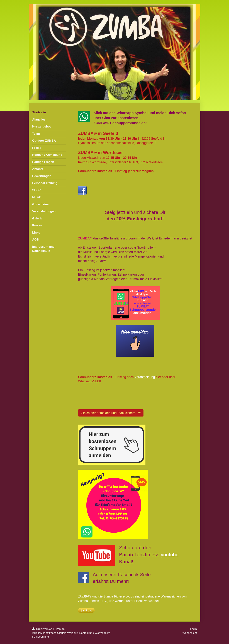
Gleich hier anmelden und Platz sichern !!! (111, 413)
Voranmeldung (145, 377)
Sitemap (60, 629)
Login (193, 629)
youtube (170, 555)
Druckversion (43, 629)
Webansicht (190, 633)
